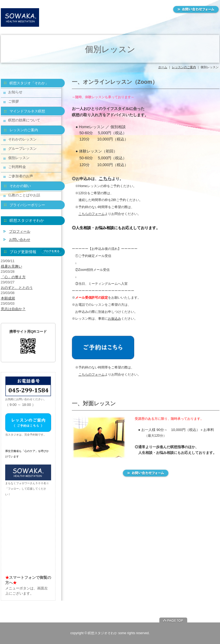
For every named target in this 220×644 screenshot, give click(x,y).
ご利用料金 (17, 167)
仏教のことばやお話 (24, 195)
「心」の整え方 (13, 277)
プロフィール (20, 231)
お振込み (115, 319)
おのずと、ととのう (17, 288)
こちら (105, 179)
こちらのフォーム (92, 214)
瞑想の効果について (24, 120)
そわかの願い (20, 186)
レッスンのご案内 (184, 67)
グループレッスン (22, 149)
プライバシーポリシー (27, 205)
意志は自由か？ (13, 309)
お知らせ (15, 92)
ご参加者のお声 (21, 176)
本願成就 (8, 298)
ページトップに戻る (173, 620)
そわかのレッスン (22, 139)
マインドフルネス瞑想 (27, 111)
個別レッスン (19, 158)
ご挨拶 (14, 101)
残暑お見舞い (11, 266)
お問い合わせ (20, 240)
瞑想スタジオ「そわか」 (29, 83)
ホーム (163, 67)
